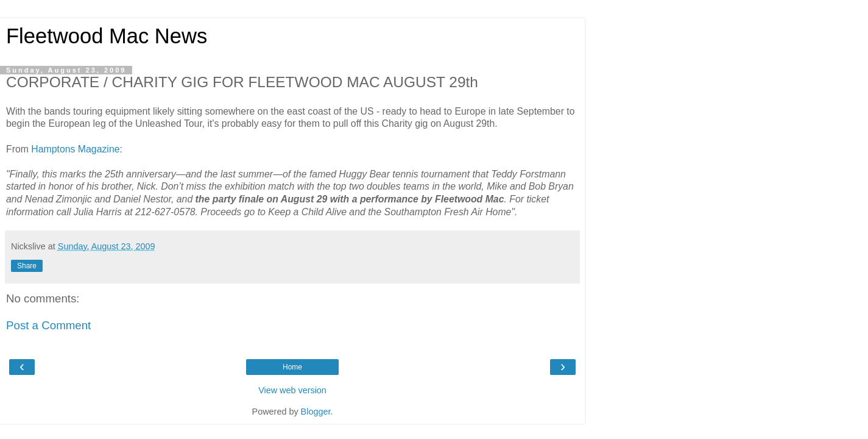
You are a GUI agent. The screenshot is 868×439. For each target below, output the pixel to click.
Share (27, 266)
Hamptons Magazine (75, 149)
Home (292, 367)
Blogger (316, 412)
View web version (292, 390)
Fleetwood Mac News (107, 36)
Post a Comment (48, 325)
